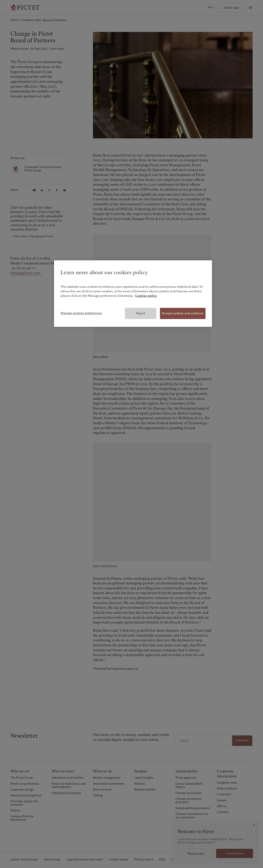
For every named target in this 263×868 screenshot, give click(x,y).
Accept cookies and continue (183, 313)
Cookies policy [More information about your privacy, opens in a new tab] (146, 296)
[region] (133, 294)
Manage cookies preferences (81, 313)
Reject (141, 313)
